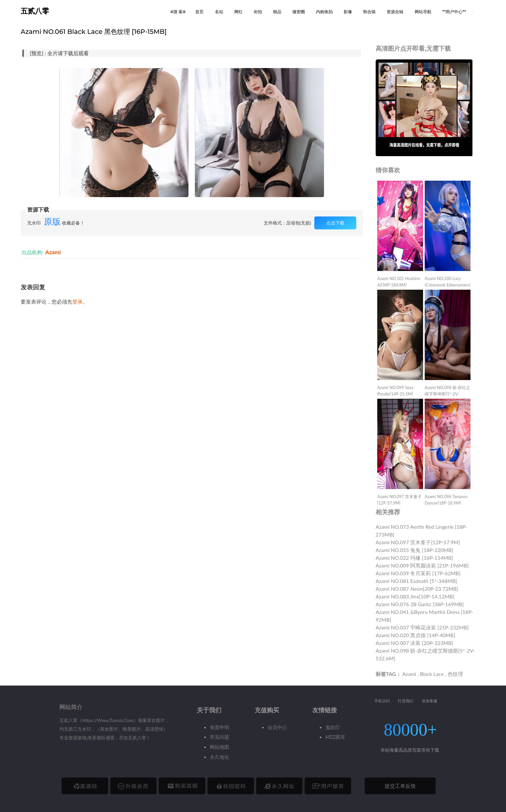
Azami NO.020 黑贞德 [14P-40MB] (415, 635)
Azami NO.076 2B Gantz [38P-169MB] (420, 604)
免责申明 (219, 727)
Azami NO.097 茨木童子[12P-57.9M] (418, 542)
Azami (53, 252)
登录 (77, 301)
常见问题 (219, 737)
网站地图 (219, 747)
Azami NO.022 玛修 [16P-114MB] (414, 558)
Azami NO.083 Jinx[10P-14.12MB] (415, 596)
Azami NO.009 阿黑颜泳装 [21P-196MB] (422, 565)
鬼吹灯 (333, 727)
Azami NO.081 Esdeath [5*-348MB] (416, 581)
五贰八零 (35, 11)
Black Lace (432, 674)
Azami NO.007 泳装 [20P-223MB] (414, 643)
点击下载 (335, 223)
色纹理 (455, 674)
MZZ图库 (335, 737)
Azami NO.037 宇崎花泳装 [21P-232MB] (422, 627)
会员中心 (277, 727)
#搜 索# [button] (178, 12)
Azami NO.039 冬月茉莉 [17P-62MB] (418, 573)
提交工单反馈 (400, 786)
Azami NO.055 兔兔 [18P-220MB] (414, 550)
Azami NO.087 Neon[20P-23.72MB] (417, 589)
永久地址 (219, 757)
